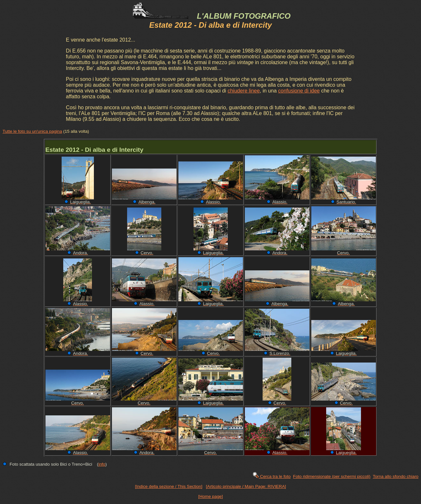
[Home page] (210, 496)
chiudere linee (244, 91)
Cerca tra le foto (271, 476)
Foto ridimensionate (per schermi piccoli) (332, 476)
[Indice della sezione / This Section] (169, 486)
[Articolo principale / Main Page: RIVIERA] (246, 486)
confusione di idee (299, 91)
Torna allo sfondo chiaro (396, 476)
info (102, 464)
